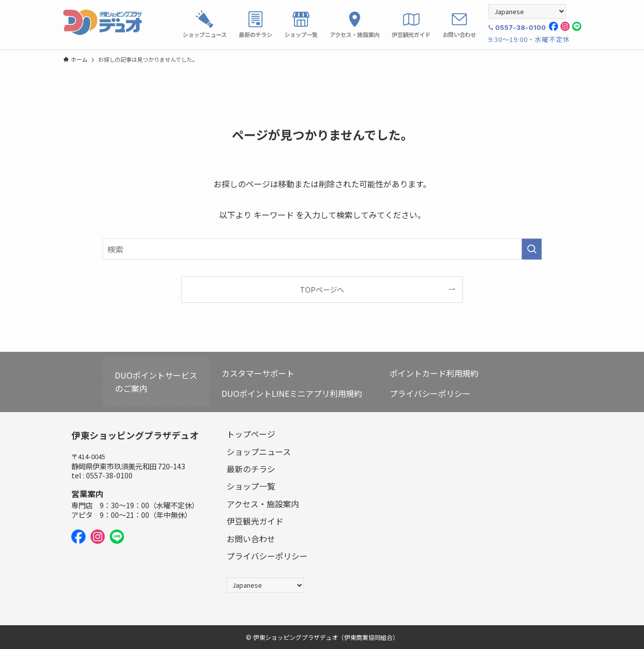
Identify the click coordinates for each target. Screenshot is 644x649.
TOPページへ (322, 289)
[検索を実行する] (532, 249)
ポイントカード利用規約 (434, 373)
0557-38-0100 (521, 27)
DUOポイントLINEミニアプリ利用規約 (292, 393)
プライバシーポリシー (430, 393)
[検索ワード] (322, 249)
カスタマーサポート (258, 373)
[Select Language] (527, 11)
